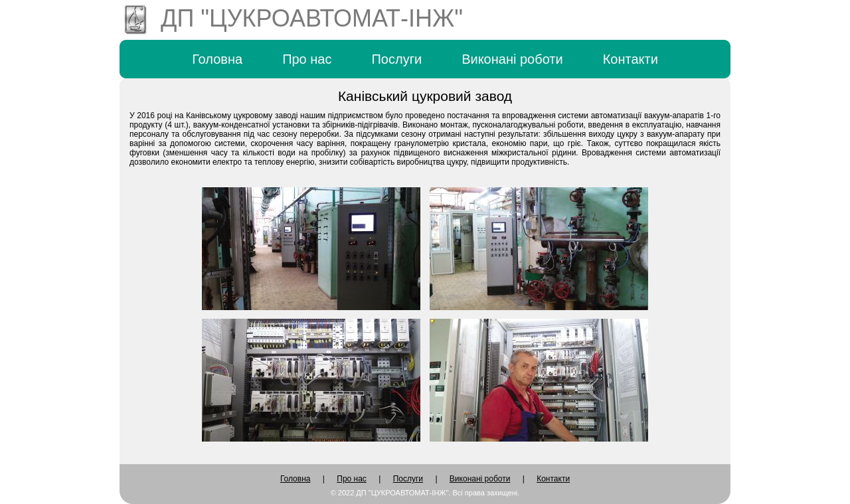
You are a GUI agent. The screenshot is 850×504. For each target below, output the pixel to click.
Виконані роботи (512, 59)
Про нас (307, 59)
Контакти (631, 59)
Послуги (396, 59)
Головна (217, 59)
